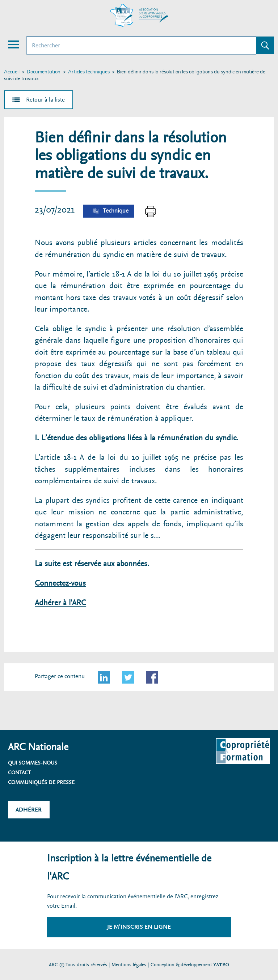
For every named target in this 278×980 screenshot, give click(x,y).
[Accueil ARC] (139, 16)
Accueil (12, 72)
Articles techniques (89, 72)
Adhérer (29, 810)
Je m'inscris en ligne (139, 927)
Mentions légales (129, 965)
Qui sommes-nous (33, 763)
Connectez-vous (60, 583)
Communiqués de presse (41, 782)
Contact (19, 773)
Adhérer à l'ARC (60, 603)
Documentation (44, 72)
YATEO (221, 965)
